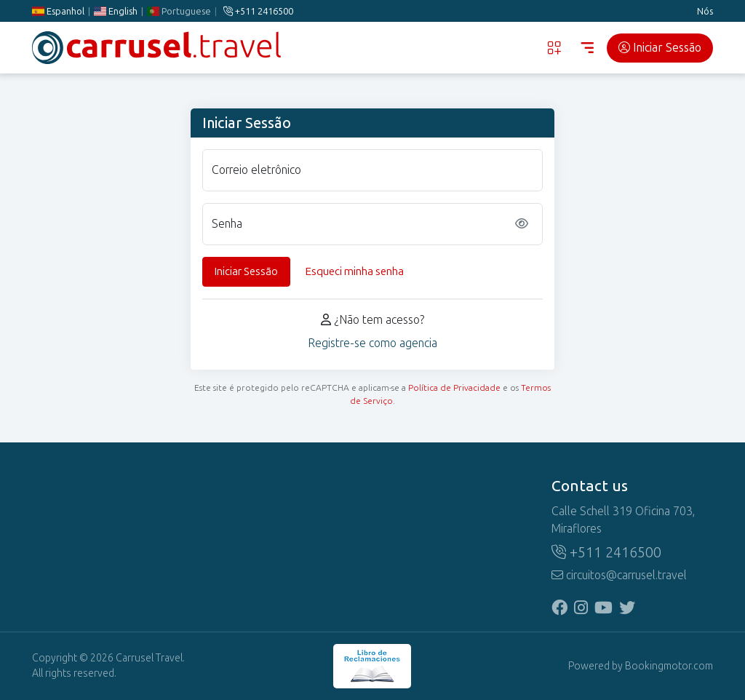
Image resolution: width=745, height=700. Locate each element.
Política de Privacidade (454, 388)
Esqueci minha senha (355, 271)
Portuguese (179, 11)
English (116, 11)
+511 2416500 (258, 11)
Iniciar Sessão (660, 48)
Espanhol (58, 11)
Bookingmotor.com (669, 666)
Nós (705, 11)
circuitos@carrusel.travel (619, 575)
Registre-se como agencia (372, 343)
